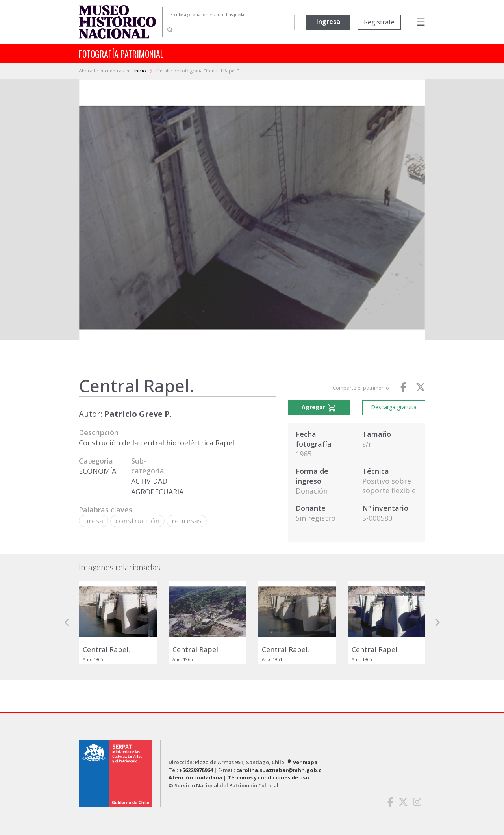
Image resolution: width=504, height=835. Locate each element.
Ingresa (328, 22)
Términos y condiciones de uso (268, 777)
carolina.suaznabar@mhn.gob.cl (280, 770)
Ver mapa (302, 762)
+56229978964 (196, 770)
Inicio (141, 71)
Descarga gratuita (394, 407)
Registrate (379, 22)
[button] (67, 623)
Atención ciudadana (195, 777)
